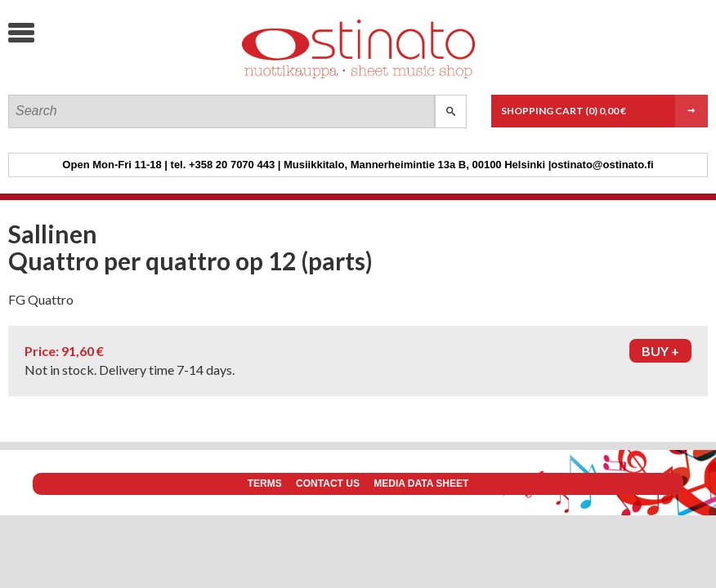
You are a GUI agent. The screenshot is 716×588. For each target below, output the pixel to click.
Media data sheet (421, 483)
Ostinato (131, 78)
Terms (265, 483)
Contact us (328, 483)
